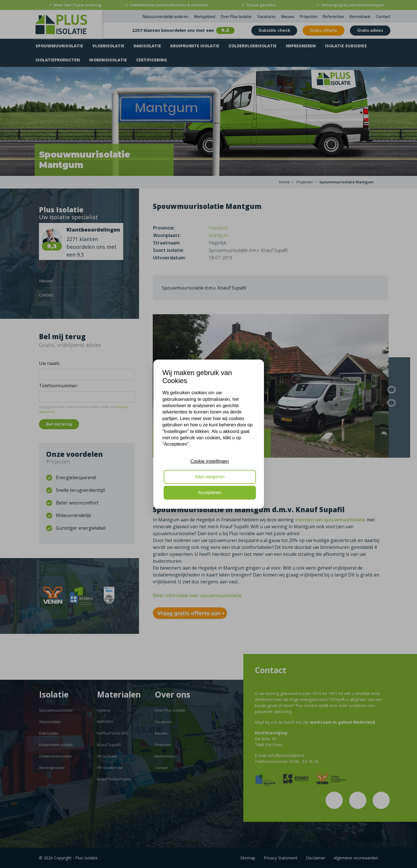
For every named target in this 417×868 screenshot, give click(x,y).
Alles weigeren (210, 477)
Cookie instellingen (210, 461)
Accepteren (210, 493)
